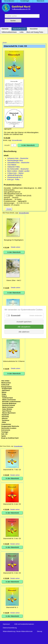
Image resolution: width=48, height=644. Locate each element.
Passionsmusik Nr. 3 (15, 178)
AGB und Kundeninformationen (24, 624)
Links (22, 32)
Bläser (4, 393)
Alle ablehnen (24, 332)
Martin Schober (8, 407)
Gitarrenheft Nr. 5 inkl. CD (12, 539)
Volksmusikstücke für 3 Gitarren (14, 361)
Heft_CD (4, 434)
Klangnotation (6, 387)
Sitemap (40, 632)
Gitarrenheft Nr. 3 (12, 608)
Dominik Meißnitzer (9, 404)
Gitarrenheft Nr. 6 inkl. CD (12, 504)
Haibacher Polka (13, 167)
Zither (4, 422)
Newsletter (34, 29)
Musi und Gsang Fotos (35, 32)
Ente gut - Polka (13, 180)
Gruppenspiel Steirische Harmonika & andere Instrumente (10, 428)
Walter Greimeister (9, 400)
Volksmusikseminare (9, 32)
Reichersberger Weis (15, 161)
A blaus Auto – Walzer (15, 173)
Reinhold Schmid (9, 406)
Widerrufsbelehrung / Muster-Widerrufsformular (18, 632)
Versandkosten (17, 141)
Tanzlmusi (6, 421)
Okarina (5, 419)
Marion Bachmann (9, 413)
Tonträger (5, 432)
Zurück (5, 43)
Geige (4, 394)
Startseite (5, 29)
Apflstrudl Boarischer (15, 175)
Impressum (6, 624)
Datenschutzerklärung (10, 628)
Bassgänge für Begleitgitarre (14, 240)
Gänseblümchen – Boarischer (18, 163)
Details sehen (16, 247)
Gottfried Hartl (7, 398)
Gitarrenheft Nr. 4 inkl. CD (12, 573)
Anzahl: (7, 146)
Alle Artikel (5, 381)
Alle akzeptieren (24, 327)
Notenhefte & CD (19, 29)
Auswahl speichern (24, 322)
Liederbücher (6, 424)
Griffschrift (5, 385)
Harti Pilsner (7, 411)
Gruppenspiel (7, 389)
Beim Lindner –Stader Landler (18, 171)
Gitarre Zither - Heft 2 (14, 281)
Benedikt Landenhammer (11, 402)
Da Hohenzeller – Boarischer (18, 169)
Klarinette (5, 417)
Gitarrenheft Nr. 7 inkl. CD (12, 470)
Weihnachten (6, 383)
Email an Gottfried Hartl (10, 438)
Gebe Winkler (7, 409)
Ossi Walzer (12, 165)
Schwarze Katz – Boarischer (18, 159)
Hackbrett (5, 415)
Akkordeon (6, 391)
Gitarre (4, 396)
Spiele (4, 436)
